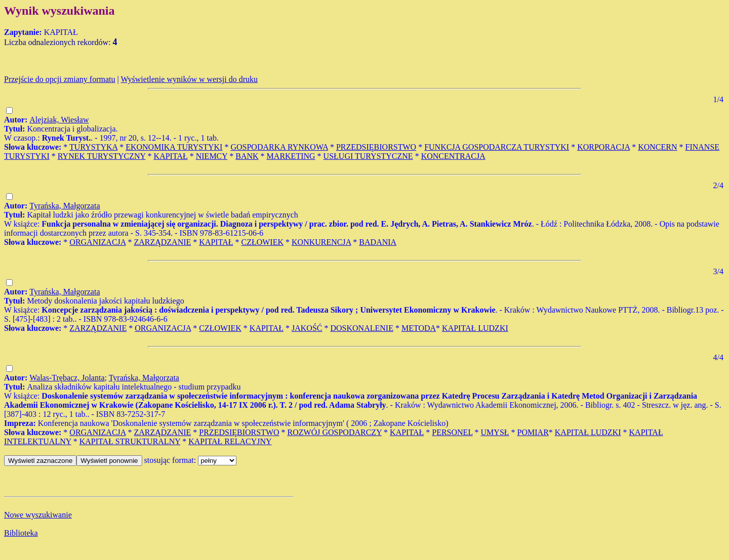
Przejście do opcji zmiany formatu (59, 79)
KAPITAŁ (171, 156)
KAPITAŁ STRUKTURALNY (130, 441)
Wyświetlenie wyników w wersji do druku (189, 79)
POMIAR (533, 432)
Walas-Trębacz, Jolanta (67, 378)
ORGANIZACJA (97, 242)
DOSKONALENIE (361, 328)
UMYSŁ (495, 432)
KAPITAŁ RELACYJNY (230, 441)
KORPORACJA (603, 147)
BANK (247, 156)
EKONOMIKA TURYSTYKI (174, 147)
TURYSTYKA (93, 147)
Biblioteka (21, 533)
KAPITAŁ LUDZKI (475, 328)
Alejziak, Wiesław (59, 120)
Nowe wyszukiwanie (38, 515)
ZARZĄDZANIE (162, 242)
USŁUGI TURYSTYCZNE (368, 156)
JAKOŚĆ (307, 328)
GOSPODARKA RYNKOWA (279, 147)
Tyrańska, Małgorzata (65, 206)
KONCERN (657, 147)
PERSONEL (452, 432)
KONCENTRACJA (453, 156)
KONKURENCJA (321, 242)
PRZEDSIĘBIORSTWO (376, 147)
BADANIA (378, 242)
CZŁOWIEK (262, 242)
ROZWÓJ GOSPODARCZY (335, 432)
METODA (419, 328)
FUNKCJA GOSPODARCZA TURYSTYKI (497, 147)
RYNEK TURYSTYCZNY (102, 156)
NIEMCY (212, 156)
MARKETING (291, 156)
